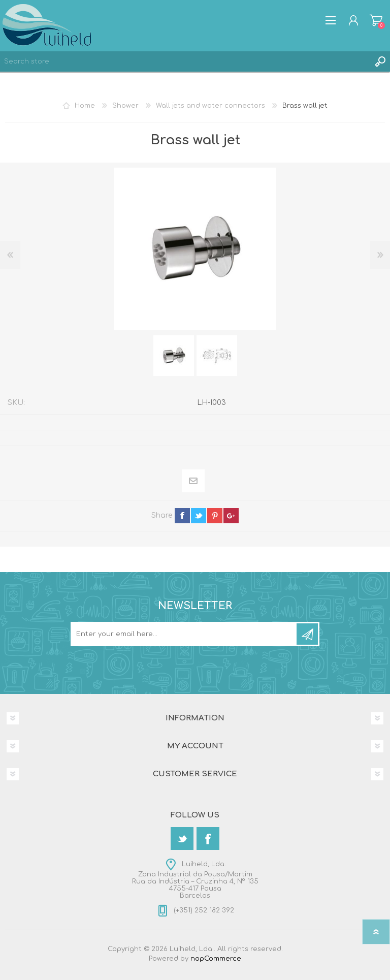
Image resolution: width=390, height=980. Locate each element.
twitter (199, 516)
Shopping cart (376, 20)
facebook (182, 516)
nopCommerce (216, 959)
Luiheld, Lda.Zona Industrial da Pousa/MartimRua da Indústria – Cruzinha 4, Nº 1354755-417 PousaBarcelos (195, 880)
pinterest (215, 516)
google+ (231, 516)
